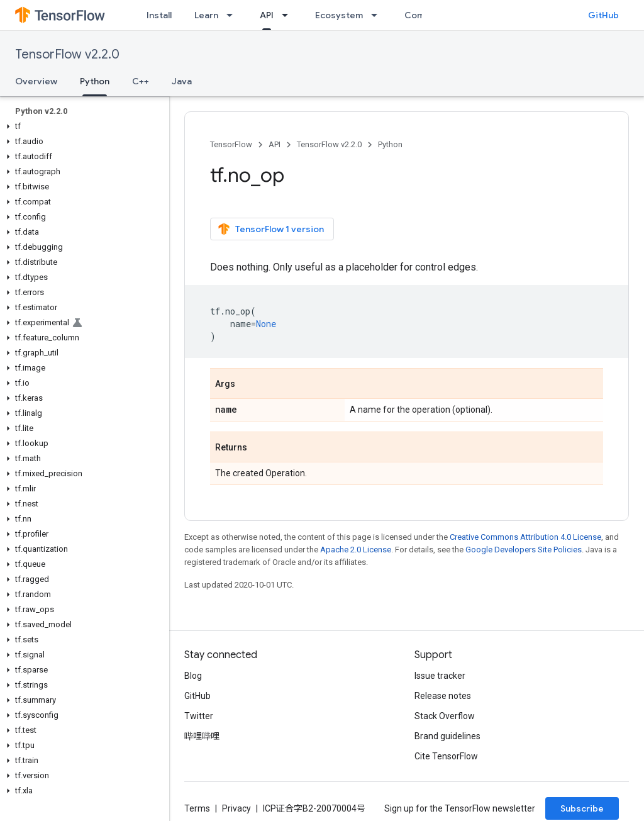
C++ (141, 81)
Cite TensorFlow (446, 756)
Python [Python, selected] (95, 81)
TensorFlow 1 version (271, 229)
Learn (206, 15)
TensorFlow (231, 144)
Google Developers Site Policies (524, 550)
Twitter (199, 716)
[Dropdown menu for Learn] (233, 15)
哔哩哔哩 (202, 736)
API (275, 144)
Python (390, 144)
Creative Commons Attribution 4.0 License (525, 537)
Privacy (236, 808)
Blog (193, 676)
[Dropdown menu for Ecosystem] (378, 15)
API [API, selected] (267, 15)
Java (182, 81)
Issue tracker (440, 676)
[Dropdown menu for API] (289, 15)
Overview (36, 81)
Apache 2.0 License (356, 550)
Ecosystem (339, 15)
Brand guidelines (447, 736)
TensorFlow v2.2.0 (67, 54)
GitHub (603, 15)
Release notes (443, 696)
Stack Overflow (445, 716)
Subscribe (582, 808)
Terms (197, 808)
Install (159, 15)
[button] (82, 126)
